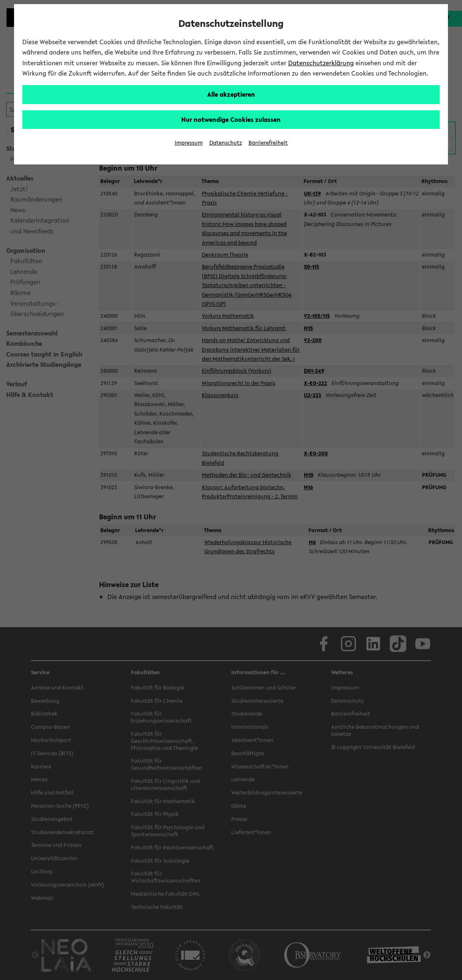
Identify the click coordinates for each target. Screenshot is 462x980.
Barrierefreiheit (268, 143)
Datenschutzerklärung (321, 63)
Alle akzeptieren (231, 94)
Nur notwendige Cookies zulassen (231, 119)
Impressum (189, 143)
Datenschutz (226, 143)
